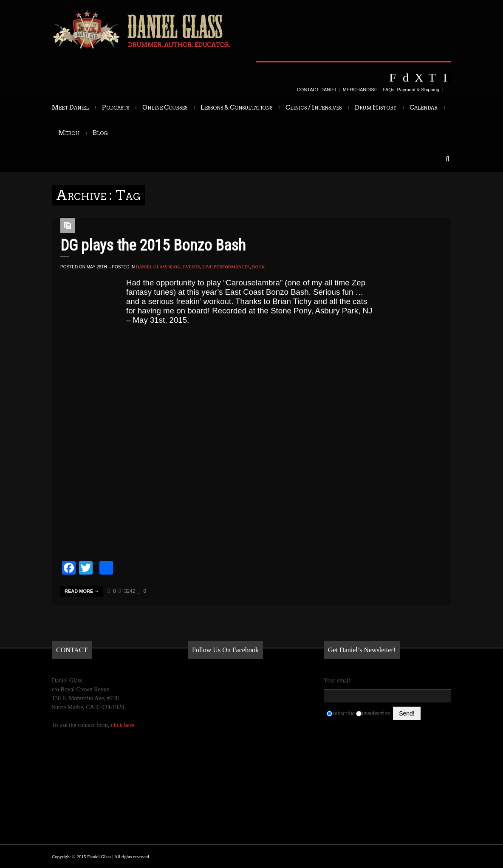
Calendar (424, 107)
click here (123, 725)
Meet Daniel (70, 107)
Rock (258, 267)
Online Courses (165, 107)
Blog (100, 133)
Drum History (376, 107)
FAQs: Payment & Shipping (411, 90)
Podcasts (116, 107)
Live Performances (226, 267)
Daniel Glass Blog (158, 267)
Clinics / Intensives (314, 107)
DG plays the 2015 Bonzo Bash (153, 245)
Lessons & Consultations (236, 107)
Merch (69, 133)
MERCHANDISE (360, 90)
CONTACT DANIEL (317, 90)
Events (192, 267)
